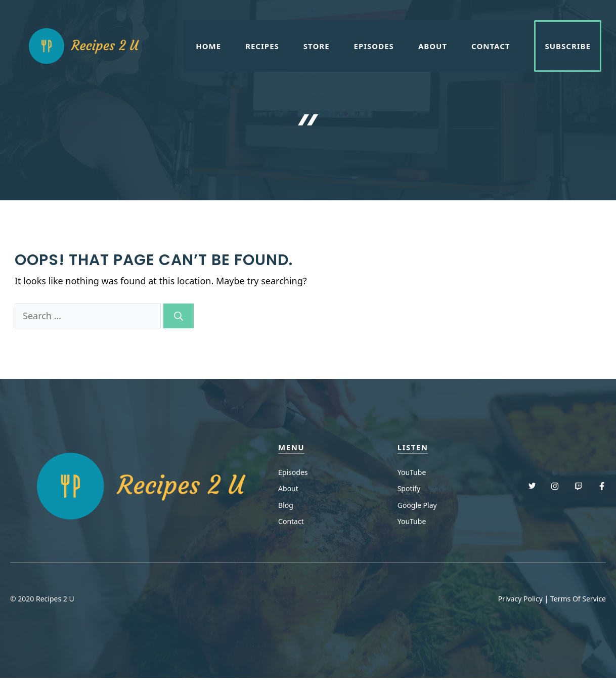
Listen (413, 447)
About (433, 46)
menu (291, 447)
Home (208, 46)
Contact (491, 46)
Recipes (262, 46)
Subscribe (568, 46)
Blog (286, 505)
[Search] (179, 316)
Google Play (417, 505)
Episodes (374, 46)
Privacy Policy (520, 599)
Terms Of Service (578, 599)
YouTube (412, 472)
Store (317, 46)
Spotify (409, 488)
